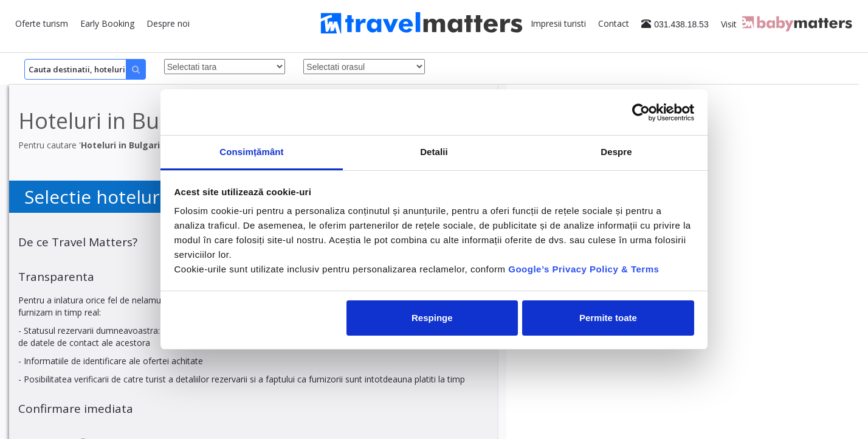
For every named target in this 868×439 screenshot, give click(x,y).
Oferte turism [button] (42, 23)
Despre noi (168, 23)
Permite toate (608, 318)
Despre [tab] (616, 152)
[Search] (85, 69)
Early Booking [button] (107, 23)
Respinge (432, 318)
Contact (614, 23)
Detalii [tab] (434, 152)
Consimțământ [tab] (251, 152)
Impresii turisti (558, 23)
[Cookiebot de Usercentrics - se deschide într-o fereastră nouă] (641, 112)
